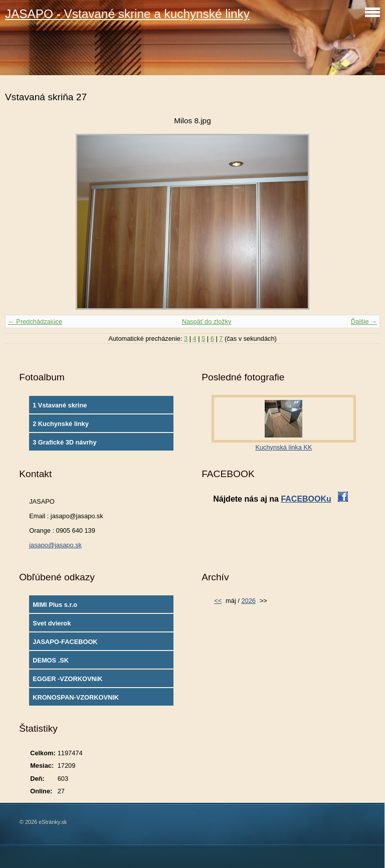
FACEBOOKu (306, 499)
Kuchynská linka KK (283, 447)
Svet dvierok (52, 623)
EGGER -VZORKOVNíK (67, 679)
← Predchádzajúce (35, 321)
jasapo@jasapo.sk (55, 545)
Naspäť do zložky (207, 321)
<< (218, 601)
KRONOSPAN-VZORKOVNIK (76, 697)
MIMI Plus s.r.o (55, 605)
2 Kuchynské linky (61, 424)
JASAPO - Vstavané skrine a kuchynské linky (127, 14)
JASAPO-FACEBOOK (65, 642)
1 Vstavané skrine (60, 405)
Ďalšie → (364, 321)
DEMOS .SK (51, 660)
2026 (248, 601)
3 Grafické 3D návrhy (64, 442)
